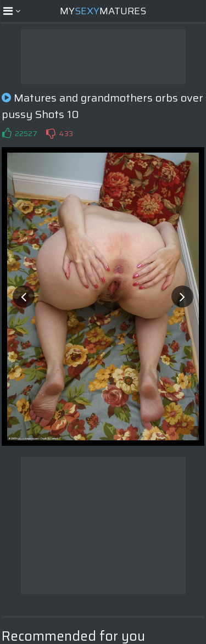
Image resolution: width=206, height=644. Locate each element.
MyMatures (103, 11)
